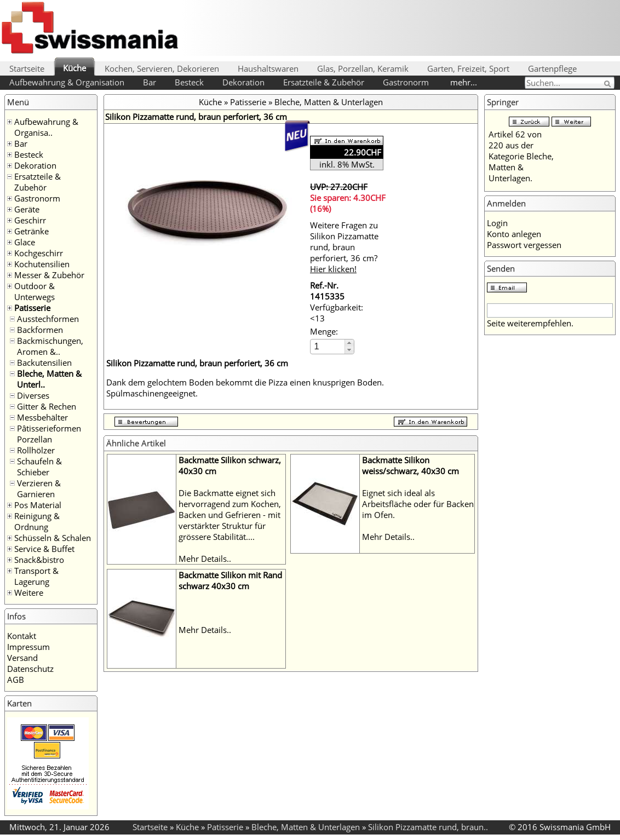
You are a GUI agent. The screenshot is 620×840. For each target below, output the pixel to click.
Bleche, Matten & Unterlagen (329, 102)
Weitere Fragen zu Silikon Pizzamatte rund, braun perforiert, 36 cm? (344, 247)
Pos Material (38, 505)
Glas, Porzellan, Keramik (363, 68)
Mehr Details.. (205, 559)
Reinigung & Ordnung (37, 521)
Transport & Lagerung (36, 576)
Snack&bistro (39, 560)
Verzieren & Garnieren (39, 488)
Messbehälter (42, 417)
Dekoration (243, 82)
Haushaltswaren (268, 68)
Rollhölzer (36, 450)
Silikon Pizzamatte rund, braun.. (428, 827)
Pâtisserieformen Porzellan (49, 434)
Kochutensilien (42, 264)
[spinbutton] (328, 346)
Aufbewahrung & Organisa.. (46, 127)
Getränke (31, 231)
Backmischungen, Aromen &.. (50, 346)
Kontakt (22, 636)
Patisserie (32, 308)
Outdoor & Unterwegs (35, 291)
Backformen (40, 330)
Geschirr (30, 220)
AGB (16, 680)
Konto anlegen (514, 234)
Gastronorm (406, 82)
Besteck (189, 82)
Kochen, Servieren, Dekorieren (162, 68)
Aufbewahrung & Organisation (67, 82)
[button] (349, 343)
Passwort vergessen (524, 245)
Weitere (29, 592)
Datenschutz (30, 669)
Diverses (33, 395)
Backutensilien (44, 363)
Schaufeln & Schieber (39, 467)
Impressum (28, 647)
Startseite (27, 68)
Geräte (27, 209)
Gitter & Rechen (47, 406)
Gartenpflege (552, 68)
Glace (25, 242)
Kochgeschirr (39, 253)
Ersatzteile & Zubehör (324, 82)
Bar (150, 82)
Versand (22, 658)
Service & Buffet (44, 549)
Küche (74, 68)
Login (497, 223)
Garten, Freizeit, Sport (468, 68)
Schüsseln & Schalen (53, 538)
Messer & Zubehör (49, 275)
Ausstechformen (48, 319)
